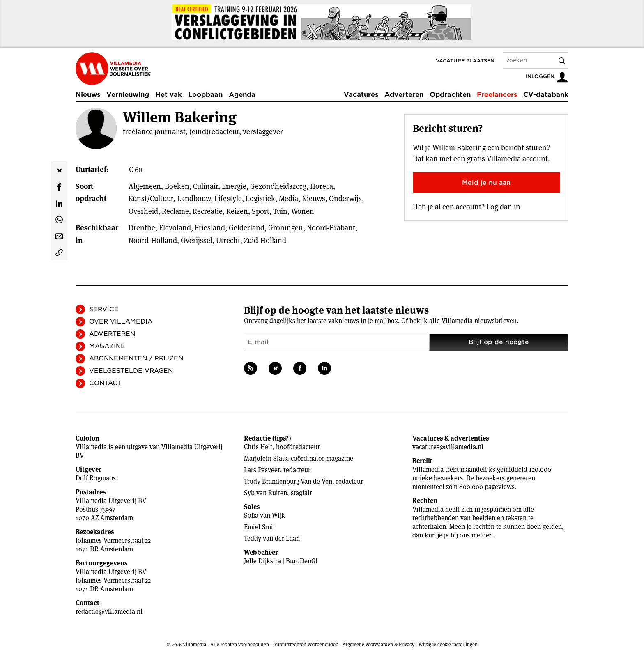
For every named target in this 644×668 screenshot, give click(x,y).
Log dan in (503, 207)
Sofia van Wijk (264, 515)
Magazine (107, 346)
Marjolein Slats (266, 458)
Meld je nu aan (486, 183)
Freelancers (497, 95)
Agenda (242, 95)
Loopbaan (205, 95)
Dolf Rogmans (96, 478)
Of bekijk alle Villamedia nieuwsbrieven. (460, 321)
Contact (105, 383)
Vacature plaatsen (465, 61)
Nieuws (88, 95)
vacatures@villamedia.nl (448, 447)
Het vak (169, 95)
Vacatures (361, 95)
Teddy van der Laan (272, 538)
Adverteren (404, 95)
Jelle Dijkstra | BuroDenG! (281, 561)
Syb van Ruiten (266, 493)
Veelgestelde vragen (131, 371)
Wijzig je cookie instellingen (448, 644)
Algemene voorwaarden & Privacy (378, 644)
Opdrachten (450, 95)
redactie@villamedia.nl (109, 612)
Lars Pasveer (262, 470)
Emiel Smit (260, 527)
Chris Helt (258, 447)
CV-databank (546, 95)
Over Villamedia (121, 321)
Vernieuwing (128, 95)
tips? (282, 438)
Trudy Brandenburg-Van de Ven (288, 481)
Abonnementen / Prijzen (136, 358)
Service (104, 309)
